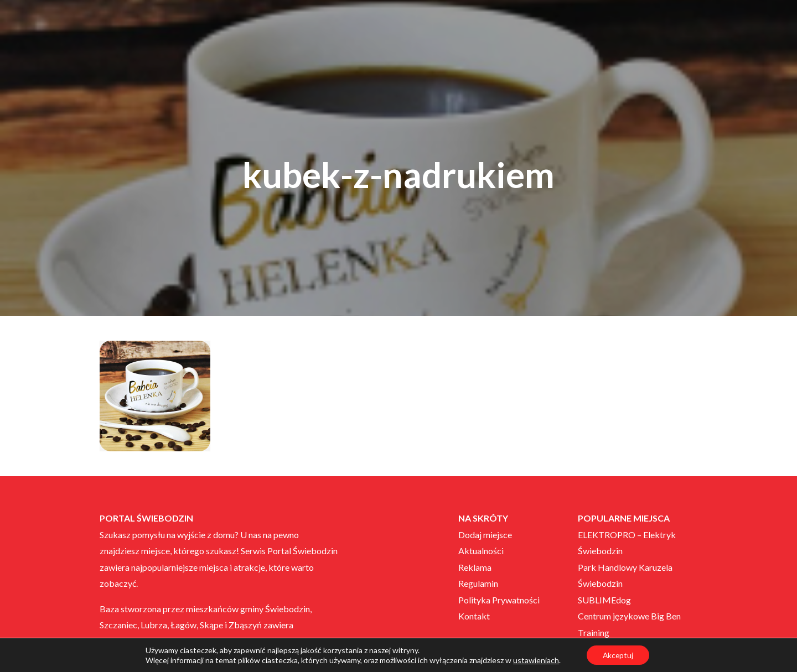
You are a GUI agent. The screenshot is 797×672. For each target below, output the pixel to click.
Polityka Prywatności (499, 600)
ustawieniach (535, 660)
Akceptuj (618, 655)
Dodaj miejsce (485, 535)
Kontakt (474, 616)
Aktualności (481, 551)
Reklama (475, 567)
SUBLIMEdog (604, 600)
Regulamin (478, 583)
